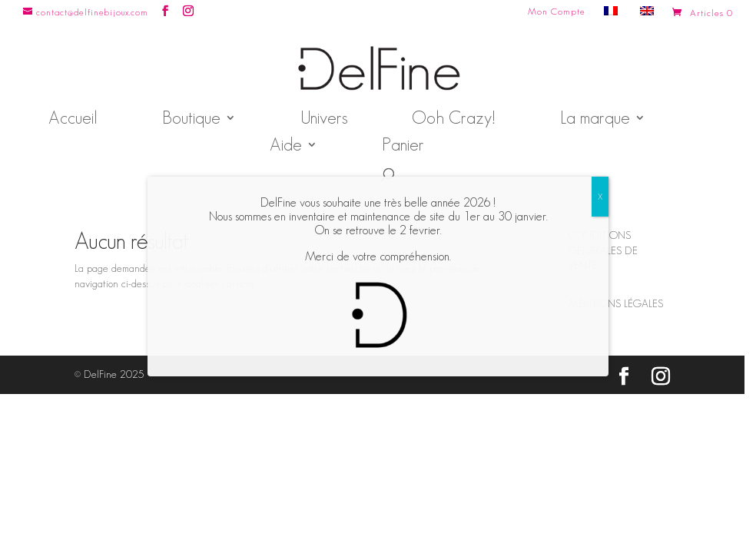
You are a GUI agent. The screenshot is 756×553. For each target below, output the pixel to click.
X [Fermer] (600, 196)
